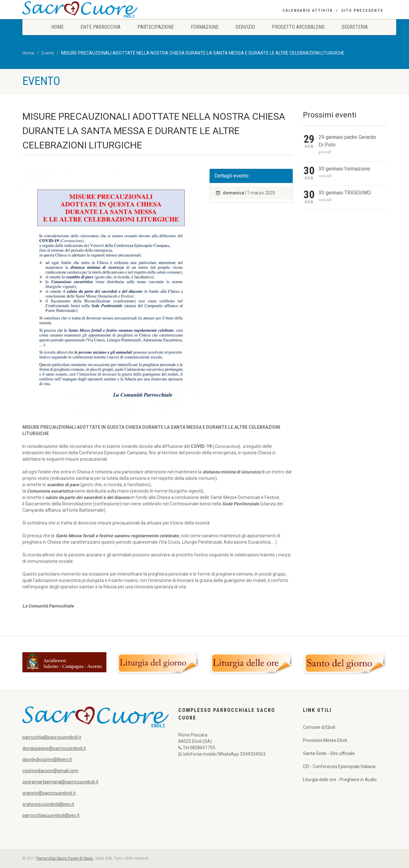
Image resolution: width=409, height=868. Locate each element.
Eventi (48, 53)
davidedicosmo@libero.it (47, 759)
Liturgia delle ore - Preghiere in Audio (340, 780)
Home (57, 27)
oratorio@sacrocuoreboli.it (49, 793)
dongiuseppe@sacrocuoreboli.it (54, 748)
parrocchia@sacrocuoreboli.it (52, 737)
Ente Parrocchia (100, 27)
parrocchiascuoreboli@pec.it (51, 815)
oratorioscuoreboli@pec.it (48, 804)
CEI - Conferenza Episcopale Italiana (339, 766)
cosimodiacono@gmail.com (50, 771)
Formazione (205, 27)
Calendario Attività (308, 11)
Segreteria (355, 27)
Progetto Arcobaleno (298, 27)
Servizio (245, 27)
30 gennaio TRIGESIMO (345, 193)
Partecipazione (156, 27)
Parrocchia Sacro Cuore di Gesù (65, 858)
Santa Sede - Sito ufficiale (329, 753)
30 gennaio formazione (344, 169)
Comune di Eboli (319, 727)
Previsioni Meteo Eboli (325, 740)
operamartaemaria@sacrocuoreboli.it (60, 782)
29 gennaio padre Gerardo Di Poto (347, 141)
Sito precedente (362, 11)
